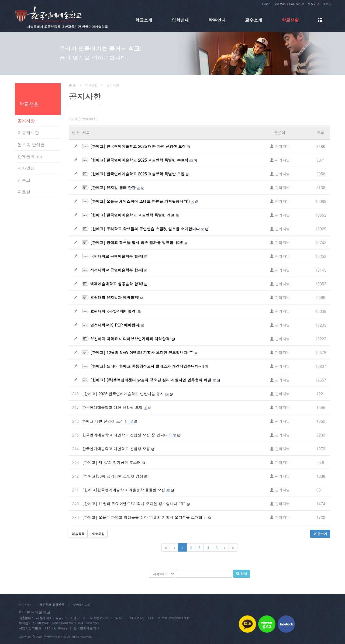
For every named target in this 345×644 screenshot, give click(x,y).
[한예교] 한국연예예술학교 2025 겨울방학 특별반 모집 (137, 174)
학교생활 (290, 20)
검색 (241, 574)
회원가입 (314, 4)
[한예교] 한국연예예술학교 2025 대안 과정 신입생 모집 (138, 146)
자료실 (24, 192)
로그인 (327, 4)
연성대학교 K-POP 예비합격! (115, 325)
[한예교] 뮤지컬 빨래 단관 (113, 188)
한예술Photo (30, 156)
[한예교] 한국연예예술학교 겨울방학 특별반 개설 (132, 215)
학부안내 (217, 20)
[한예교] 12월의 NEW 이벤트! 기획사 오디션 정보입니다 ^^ (142, 352)
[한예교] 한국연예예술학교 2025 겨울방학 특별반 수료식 (139, 160)
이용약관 (25, 605)
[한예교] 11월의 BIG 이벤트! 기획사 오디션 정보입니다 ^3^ (134, 504)
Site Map (280, 4)
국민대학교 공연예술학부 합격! (117, 256)
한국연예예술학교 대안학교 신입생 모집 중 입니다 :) (127, 435)
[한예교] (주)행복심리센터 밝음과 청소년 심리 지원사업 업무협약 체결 (151, 380)
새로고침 (98, 534)
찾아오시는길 (82, 605)
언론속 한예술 (31, 145)
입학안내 (180, 20)
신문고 (24, 180)
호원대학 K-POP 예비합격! (113, 311)
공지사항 (26, 121)
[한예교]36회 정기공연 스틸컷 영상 (113, 476)
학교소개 (144, 20)
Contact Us (297, 4)
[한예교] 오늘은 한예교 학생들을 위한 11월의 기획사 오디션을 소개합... (144, 517)
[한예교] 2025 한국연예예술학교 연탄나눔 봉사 (123, 394)
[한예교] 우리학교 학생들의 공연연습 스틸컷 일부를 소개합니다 (145, 229)
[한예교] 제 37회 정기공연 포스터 (111, 462)
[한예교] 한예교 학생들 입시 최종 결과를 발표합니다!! (137, 243)
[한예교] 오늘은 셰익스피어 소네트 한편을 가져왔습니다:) (140, 201)
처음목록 (78, 534)
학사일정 (26, 168)
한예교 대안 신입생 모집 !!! (106, 421)
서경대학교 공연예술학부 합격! (117, 270)
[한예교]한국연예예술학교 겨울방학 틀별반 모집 (124, 490)
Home (266, 4)
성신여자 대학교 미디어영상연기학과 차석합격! (131, 339)
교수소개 (254, 20)
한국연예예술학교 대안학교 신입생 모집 (116, 449)
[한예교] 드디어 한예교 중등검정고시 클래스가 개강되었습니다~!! (147, 366)
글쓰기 (320, 534)
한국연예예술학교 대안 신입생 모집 (112, 407)
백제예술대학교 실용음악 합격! (117, 284)
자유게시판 (28, 133)
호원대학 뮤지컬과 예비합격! (115, 297)
